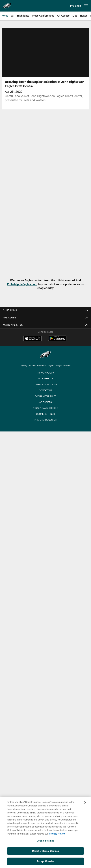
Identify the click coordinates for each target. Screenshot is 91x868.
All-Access (46, 635)
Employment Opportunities (46, 331)
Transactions (45, 715)
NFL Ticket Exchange (46, 491)
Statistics (46, 702)
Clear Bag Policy (46, 418)
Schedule (46, 498)
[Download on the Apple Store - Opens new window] (32, 744)
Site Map (45, 520)
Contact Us (45, 796)
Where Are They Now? (45, 600)
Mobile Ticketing (45, 466)
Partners (45, 696)
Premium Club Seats (46, 485)
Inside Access (45, 654)
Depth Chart (46, 676)
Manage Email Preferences (46, 344)
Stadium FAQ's (46, 430)
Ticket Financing (45, 504)
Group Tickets (45, 478)
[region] (45, 832)
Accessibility (46, 325)
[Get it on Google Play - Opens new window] (57, 746)
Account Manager (46, 459)
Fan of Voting (45, 351)
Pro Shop (76, 6)
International (46, 526)
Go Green (46, 363)
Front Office (45, 689)
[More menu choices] (86, 6)
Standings (45, 708)
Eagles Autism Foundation (46, 552)
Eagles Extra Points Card (45, 558)
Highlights (45, 622)
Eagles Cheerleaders (46, 546)
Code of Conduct (45, 443)
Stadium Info (45, 398)
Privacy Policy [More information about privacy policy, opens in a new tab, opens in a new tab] (57, 834)
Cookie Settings (45, 841)
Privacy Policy (45, 376)
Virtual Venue (46, 405)
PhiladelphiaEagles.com (22, 284)
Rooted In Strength (45, 370)
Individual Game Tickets (46, 472)
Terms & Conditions (46, 790)
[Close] (85, 802)
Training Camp (45, 606)
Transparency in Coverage (46, 383)
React (45, 648)
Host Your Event (45, 437)
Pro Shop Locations (45, 539)
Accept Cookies (46, 861)
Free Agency (46, 587)
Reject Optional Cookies (46, 851)
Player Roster (45, 670)
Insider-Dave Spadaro (46, 593)
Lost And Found (46, 424)
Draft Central (45, 581)
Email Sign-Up (46, 338)
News (45, 574)
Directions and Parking (45, 411)
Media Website (46, 565)
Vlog (45, 641)
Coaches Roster (45, 683)
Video (45, 616)
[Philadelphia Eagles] (45, 761)
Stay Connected (45, 533)
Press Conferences (46, 628)
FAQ (46, 357)
